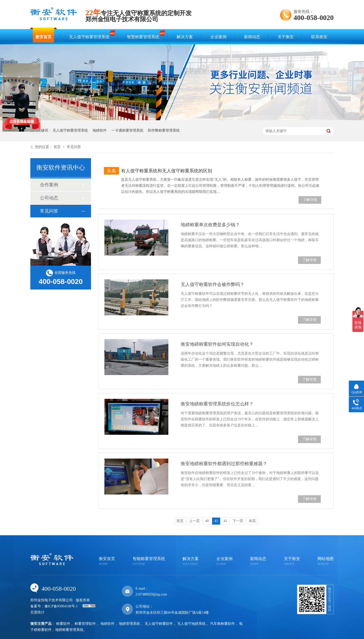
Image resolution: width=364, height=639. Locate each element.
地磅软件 (100, 130)
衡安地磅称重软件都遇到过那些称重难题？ (224, 464)
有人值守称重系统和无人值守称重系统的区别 (167, 171)
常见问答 (74, 147)
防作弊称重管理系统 (164, 130)
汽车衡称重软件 (222, 624)
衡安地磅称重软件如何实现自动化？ (217, 344)
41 (216, 521)
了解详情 (310, 200)
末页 (252, 521)
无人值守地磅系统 (191, 624)
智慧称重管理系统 (144, 35)
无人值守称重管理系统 (90, 35)
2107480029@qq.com (151, 594)
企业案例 (218, 37)
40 (207, 521)
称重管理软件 (85, 624)
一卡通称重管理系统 (127, 130)
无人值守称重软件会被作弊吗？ (213, 284)
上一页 (194, 521)
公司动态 (49, 198)
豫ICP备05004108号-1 (61, 606)
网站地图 (326, 561)
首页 (58, 147)
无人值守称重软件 (159, 624)
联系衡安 (319, 37)
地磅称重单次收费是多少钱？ (210, 225)
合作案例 (49, 185)
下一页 (238, 521)
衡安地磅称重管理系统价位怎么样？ (217, 404)
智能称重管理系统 (149, 561)
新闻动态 (252, 37)
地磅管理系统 (129, 624)
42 (225, 521)
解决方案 (185, 37)
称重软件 (63, 624)
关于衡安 (286, 37)
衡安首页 (43, 37)
